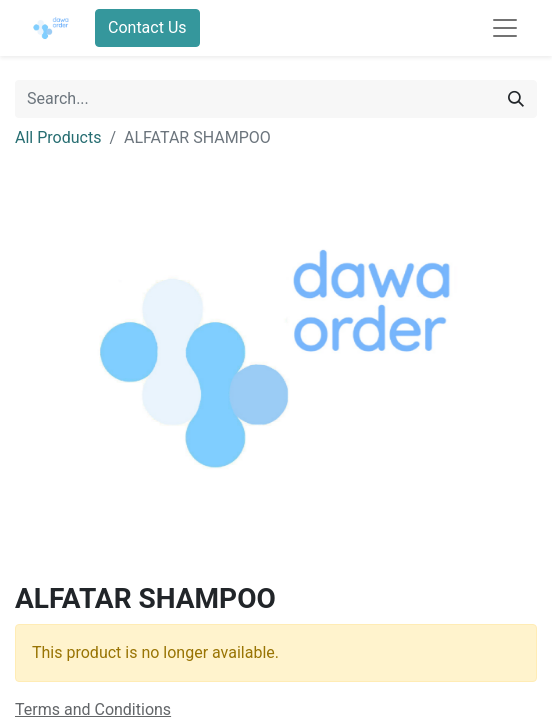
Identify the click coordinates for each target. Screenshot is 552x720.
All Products (58, 137)
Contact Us (147, 27)
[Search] (516, 99)
